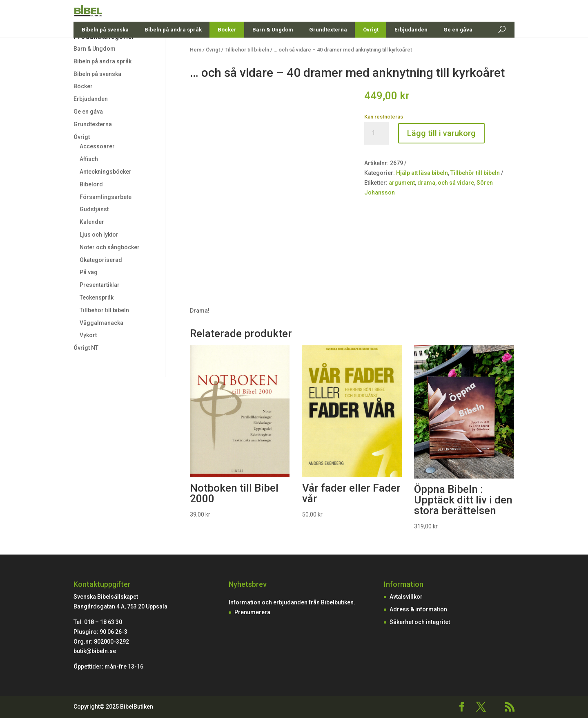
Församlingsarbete (106, 197)
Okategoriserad (101, 260)
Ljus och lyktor (99, 235)
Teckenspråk (97, 297)
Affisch (89, 159)
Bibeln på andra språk (173, 49)
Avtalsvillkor (406, 597)
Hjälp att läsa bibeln (422, 173)
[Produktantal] (376, 133)
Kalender (92, 222)
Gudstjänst (94, 209)
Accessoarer (97, 146)
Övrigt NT (86, 348)
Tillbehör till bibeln (104, 310)
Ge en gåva (458, 49)
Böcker (227, 49)
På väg (89, 272)
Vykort (88, 335)
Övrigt (371, 49)
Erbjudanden (411, 49)
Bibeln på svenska (105, 49)
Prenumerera (252, 612)
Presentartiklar (100, 285)
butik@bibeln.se (95, 651)
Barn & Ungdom (273, 49)
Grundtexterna (328, 49)
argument (402, 183)
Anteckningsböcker (106, 172)
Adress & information (418, 609)
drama (426, 183)
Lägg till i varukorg (441, 133)
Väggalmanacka (101, 323)
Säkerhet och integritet (420, 622)
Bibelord (91, 184)
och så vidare (456, 183)
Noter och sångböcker (110, 247)
